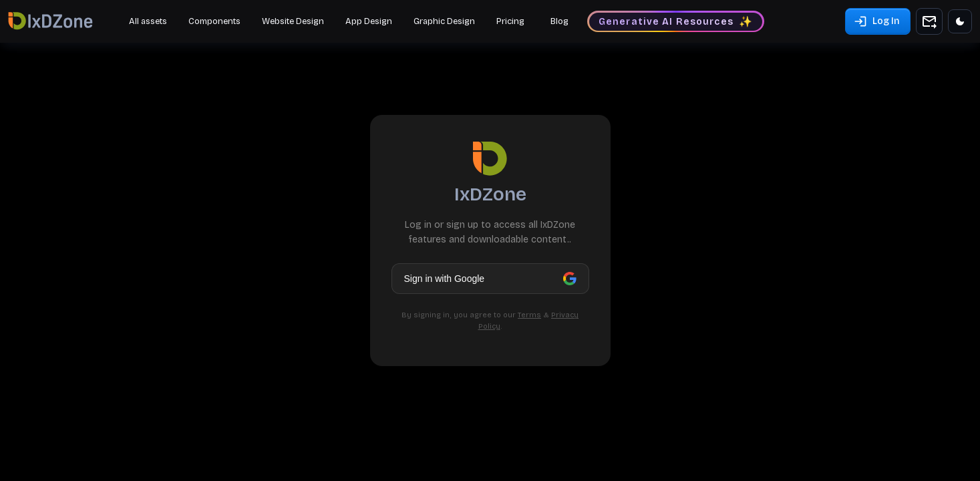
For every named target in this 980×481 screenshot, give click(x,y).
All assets (148, 21)
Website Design (293, 21)
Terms (529, 315)
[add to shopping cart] (929, 21)
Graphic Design (444, 21)
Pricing (510, 21)
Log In (876, 22)
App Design (369, 21)
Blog (559, 21)
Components (214, 21)
